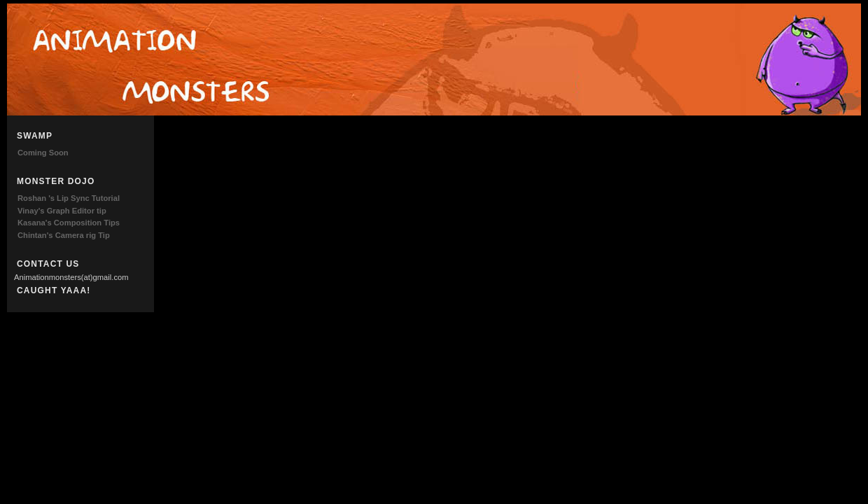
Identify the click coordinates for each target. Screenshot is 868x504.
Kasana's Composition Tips (69, 223)
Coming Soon (43, 153)
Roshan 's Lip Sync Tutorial (69, 198)
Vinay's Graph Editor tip (62, 211)
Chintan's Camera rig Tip (64, 235)
